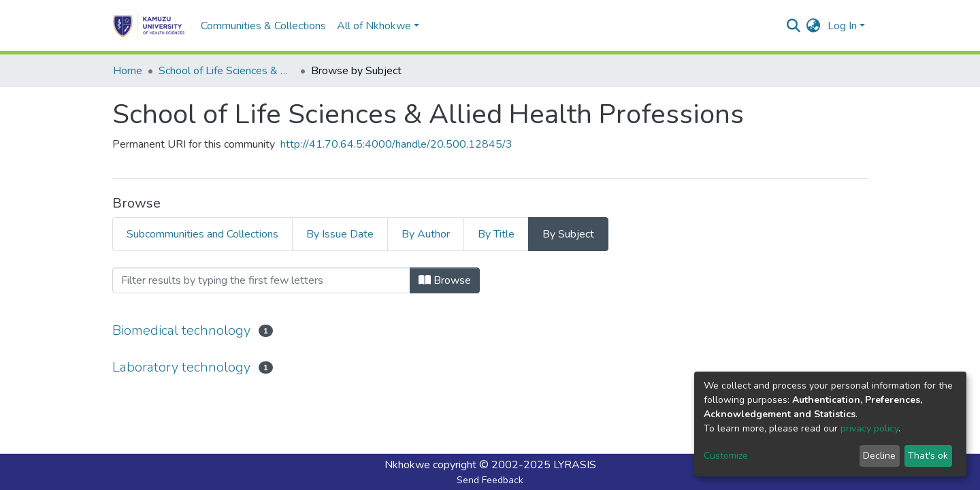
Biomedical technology (181, 330)
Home (128, 71)
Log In (842, 26)
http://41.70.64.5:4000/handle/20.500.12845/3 (396, 144)
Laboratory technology (181, 367)
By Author (426, 234)
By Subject (568, 234)
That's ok (928, 456)
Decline (879, 456)
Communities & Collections (263, 26)
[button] (814, 26)
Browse (445, 280)
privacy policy (869, 428)
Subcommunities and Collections (202, 234)
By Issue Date (340, 234)
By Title (496, 234)
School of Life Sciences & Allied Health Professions (227, 71)
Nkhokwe (407, 465)
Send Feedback (490, 480)
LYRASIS (575, 465)
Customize (726, 456)
